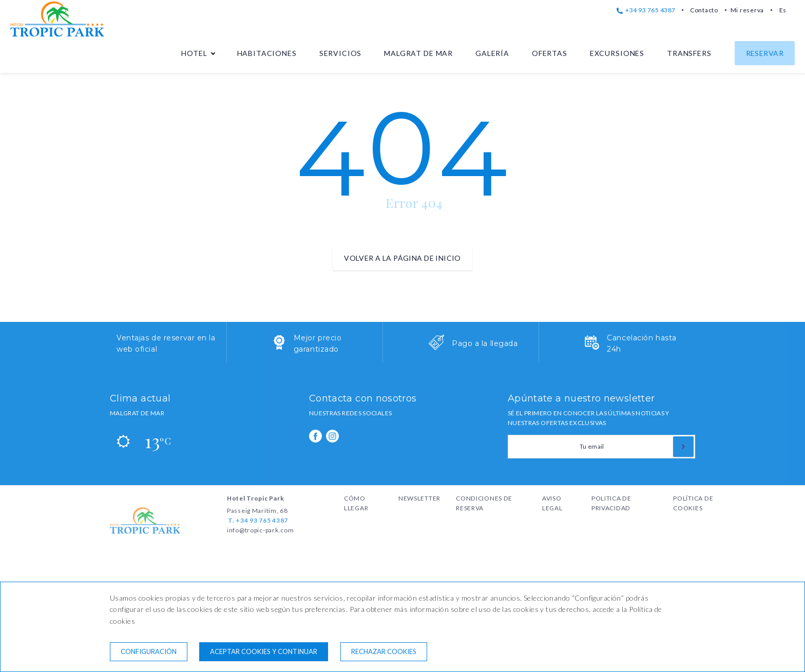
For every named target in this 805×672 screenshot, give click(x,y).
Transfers (689, 53)
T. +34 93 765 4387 (258, 520)
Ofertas (550, 53)
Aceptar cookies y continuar (264, 651)
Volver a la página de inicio (402, 258)
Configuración (149, 651)
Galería (492, 53)
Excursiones (617, 53)
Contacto (704, 10)
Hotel (194, 53)
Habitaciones (267, 53)
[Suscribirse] (683, 447)
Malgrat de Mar (418, 53)
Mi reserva (747, 10)
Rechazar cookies (384, 651)
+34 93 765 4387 (646, 10)
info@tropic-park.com (260, 530)
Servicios (341, 53)
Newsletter (419, 498)
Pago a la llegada (485, 343)
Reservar (765, 53)
